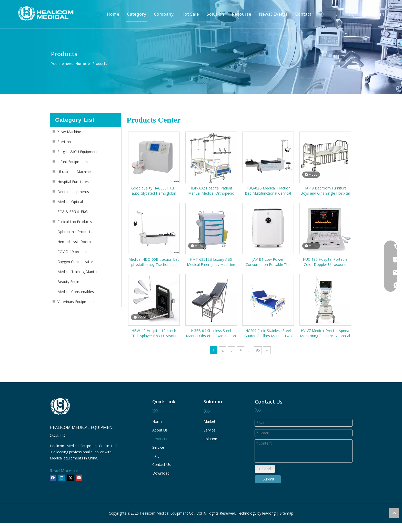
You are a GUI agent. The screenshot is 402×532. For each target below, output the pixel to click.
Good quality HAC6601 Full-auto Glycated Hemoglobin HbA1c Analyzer (154, 191)
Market (209, 421)
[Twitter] (70, 478)
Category (137, 14)
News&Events (273, 14)
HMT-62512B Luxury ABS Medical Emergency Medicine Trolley (211, 262)
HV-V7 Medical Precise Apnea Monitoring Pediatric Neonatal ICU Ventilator (325, 333)
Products (160, 439)
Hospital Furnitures (73, 182)
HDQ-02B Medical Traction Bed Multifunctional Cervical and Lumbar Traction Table (268, 191)
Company (164, 14)
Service (158, 447)
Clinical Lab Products (75, 222)
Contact (303, 14)
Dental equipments (73, 192)
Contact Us (162, 464)
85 (258, 350)
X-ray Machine (69, 132)
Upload (265, 469)
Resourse (242, 14)
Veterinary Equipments (76, 302)
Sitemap (287, 513)
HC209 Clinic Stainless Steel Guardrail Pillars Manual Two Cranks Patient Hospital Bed (268, 333)
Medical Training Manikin (78, 272)
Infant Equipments (73, 162)
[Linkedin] (62, 478)
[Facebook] (53, 478)
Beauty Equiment (72, 282)
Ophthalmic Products (75, 232)
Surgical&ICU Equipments (78, 152)
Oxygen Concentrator (75, 262)
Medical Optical (70, 202)
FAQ (156, 456)
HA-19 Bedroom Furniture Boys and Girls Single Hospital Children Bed (325, 191)
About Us (160, 430)
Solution (215, 14)
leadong (269, 513)
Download (161, 473)
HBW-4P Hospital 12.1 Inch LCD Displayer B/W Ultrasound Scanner (154, 333)
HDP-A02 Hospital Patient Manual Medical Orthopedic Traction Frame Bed (211, 191)
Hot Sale (190, 14)
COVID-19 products (73, 252)
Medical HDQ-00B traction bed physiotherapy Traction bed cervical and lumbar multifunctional (154, 262)
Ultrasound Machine (74, 172)
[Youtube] (79, 478)
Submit (269, 479)
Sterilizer (64, 142)
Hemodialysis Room (74, 242)
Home (113, 14)
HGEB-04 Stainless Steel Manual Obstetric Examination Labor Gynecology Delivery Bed (211, 333)
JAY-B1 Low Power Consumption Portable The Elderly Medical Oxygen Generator (268, 262)
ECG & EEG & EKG (73, 212)
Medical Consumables (76, 292)
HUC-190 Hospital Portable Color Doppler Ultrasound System (325, 262)
